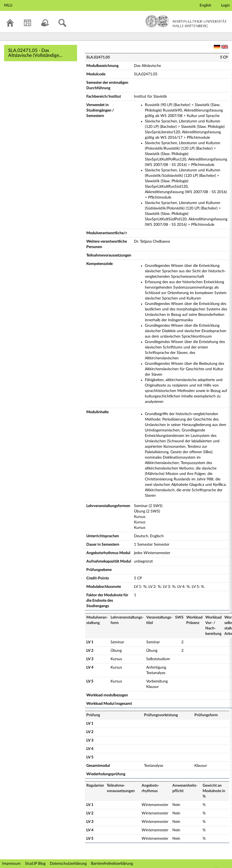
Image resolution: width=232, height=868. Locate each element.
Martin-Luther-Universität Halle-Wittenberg (186, 21)
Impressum (11, 864)
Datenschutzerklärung (68, 864)
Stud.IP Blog (35, 864)
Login (225, 5)
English (205, 5)
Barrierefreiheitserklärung (112, 864)
